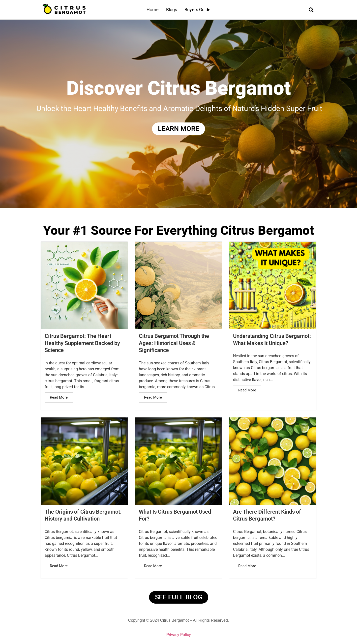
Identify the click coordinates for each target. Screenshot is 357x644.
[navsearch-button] (311, 10)
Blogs (172, 10)
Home (153, 10)
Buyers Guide (197, 10)
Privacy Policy (179, 635)
